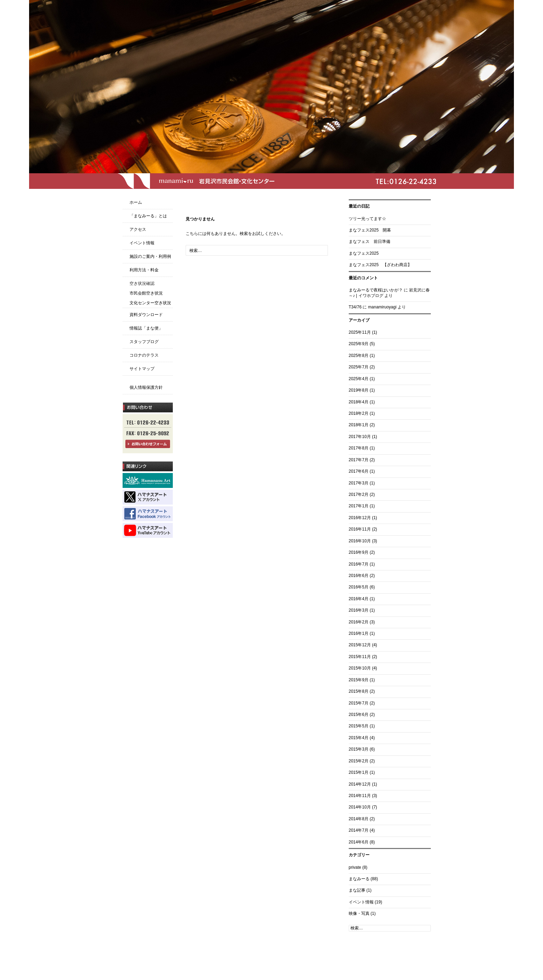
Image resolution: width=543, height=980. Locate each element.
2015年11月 (360, 657)
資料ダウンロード (146, 315)
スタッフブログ (144, 342)
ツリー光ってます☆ (367, 219)
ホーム (136, 202)
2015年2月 (359, 761)
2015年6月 (359, 715)
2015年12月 (360, 645)
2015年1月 (359, 772)
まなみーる (359, 879)
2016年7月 (359, 564)
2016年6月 (359, 576)
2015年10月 (360, 668)
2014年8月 (359, 819)
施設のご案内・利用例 (150, 256)
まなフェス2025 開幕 (370, 230)
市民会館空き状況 (146, 293)
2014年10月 (360, 807)
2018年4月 (359, 402)
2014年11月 (360, 796)
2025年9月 (359, 344)
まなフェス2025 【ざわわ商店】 (380, 265)
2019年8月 (359, 390)
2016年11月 (360, 529)
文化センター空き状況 (150, 303)
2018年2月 (359, 413)
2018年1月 (359, 425)
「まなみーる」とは (148, 216)
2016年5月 (359, 587)
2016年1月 (359, 633)
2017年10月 (360, 437)
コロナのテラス (144, 355)
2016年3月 (359, 610)
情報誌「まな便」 (146, 328)
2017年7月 (359, 460)
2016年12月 (360, 518)
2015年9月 (359, 680)
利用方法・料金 (144, 270)
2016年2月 (359, 622)
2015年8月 (359, 691)
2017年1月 (359, 506)
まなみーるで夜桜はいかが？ (376, 290)
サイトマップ (142, 369)
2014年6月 (359, 842)
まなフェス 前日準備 (370, 242)
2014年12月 (360, 784)
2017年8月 (359, 448)
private (355, 867)
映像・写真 (359, 913)
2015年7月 (359, 703)
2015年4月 (359, 738)
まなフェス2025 (364, 253)
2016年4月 (359, 599)
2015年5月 (359, 726)
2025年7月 (359, 367)
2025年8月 (359, 356)
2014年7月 (359, 830)
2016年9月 (359, 552)
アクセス (138, 229)
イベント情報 (361, 902)
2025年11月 (360, 332)
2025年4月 (359, 379)
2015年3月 (359, 749)
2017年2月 (359, 495)
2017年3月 (359, 483)
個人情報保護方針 (146, 387)
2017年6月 (359, 471)
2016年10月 (360, 541)
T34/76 (355, 307)
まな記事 (357, 890)
